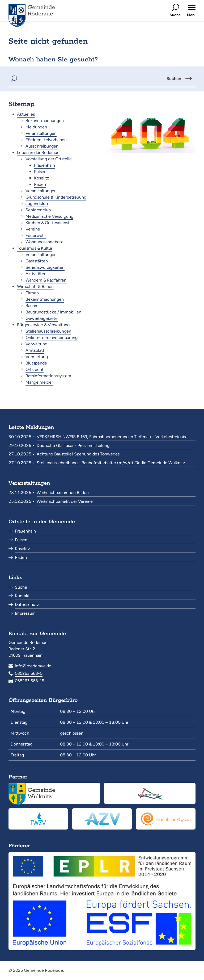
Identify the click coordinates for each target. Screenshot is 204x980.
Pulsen (40, 172)
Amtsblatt (35, 350)
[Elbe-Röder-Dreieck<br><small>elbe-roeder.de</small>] (150, 793)
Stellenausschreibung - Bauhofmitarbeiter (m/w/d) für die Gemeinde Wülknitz (111, 463)
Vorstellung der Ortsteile (49, 159)
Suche (21, 587)
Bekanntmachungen (45, 121)
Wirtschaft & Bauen (35, 286)
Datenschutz (27, 604)
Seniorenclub (38, 210)
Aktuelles (26, 114)
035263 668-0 (29, 673)
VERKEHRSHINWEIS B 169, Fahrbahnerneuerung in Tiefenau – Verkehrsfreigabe (112, 437)
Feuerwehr (36, 235)
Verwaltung (36, 344)
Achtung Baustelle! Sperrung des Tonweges (78, 454)
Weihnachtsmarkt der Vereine (65, 501)
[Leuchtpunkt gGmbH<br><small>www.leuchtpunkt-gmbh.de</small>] (166, 819)
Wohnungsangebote (44, 242)
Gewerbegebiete (42, 318)
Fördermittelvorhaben (46, 140)
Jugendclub (37, 204)
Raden (40, 184)
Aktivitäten (36, 274)
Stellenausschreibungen (48, 331)
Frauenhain (44, 165)
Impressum (25, 613)
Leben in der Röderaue (38, 152)
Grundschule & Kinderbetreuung (56, 197)
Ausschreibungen (42, 146)
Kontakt (22, 596)
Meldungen (36, 127)
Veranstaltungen (41, 133)
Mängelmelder (39, 382)
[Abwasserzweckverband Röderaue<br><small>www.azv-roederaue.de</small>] (102, 819)
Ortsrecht (35, 369)
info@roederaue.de (33, 666)
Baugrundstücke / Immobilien (53, 312)
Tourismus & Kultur (35, 248)
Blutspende (36, 363)
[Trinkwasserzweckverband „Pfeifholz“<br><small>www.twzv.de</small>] (38, 819)
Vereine (33, 229)
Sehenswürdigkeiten (45, 267)
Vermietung (37, 357)
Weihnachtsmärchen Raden (63, 493)
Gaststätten (37, 261)
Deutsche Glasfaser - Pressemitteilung (73, 445)
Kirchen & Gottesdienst (48, 223)
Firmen (32, 293)
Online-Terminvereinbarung (52, 338)
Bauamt (33, 306)
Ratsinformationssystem (48, 376)
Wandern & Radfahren (46, 280)
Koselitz (42, 178)
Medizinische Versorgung (49, 216)
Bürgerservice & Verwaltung (43, 325)
